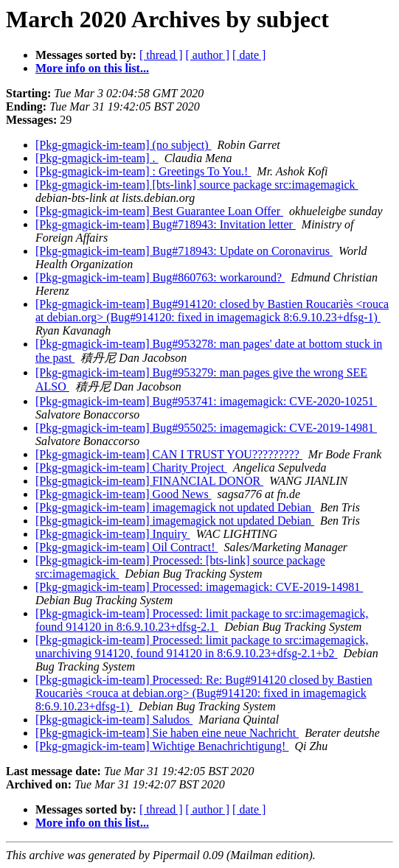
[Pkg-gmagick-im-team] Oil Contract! (126, 547)
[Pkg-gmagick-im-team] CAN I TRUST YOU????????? (169, 454)
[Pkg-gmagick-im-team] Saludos (114, 720)
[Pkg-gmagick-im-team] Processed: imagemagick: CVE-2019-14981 (199, 587)
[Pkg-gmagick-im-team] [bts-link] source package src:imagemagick (197, 185)
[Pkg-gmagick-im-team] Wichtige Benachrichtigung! (162, 746)
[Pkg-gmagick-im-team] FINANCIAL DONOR (149, 481)
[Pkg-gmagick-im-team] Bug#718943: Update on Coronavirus (184, 251)
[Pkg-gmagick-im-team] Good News (124, 494)
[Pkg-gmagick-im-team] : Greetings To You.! (143, 171)
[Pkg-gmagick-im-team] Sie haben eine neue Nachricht (167, 733)
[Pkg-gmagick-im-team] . (97, 158)
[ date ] (249, 55)
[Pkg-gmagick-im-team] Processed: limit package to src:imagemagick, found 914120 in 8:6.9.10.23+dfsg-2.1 (202, 620)
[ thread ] (161, 55)
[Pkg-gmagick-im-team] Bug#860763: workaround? (160, 277)
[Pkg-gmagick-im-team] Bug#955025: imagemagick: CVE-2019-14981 (206, 428)
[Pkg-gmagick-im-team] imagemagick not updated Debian (175, 507)
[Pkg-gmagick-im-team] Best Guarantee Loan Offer (159, 211)
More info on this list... (92, 68)
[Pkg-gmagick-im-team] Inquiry (113, 534)
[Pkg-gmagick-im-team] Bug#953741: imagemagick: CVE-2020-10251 (206, 401)
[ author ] (208, 55)
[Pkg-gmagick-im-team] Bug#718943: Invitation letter (166, 224)
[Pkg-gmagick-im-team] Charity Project (131, 468)
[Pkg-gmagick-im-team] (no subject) (124, 145)
